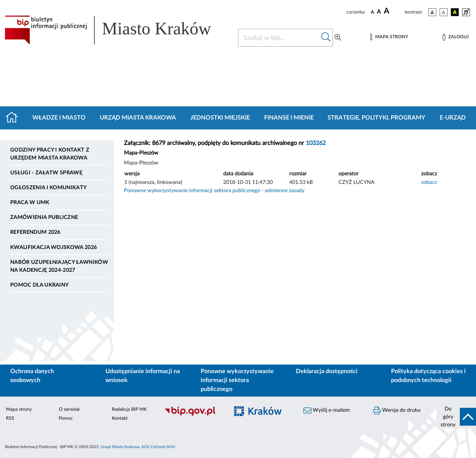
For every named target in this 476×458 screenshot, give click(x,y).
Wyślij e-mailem (327, 410)
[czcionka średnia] (379, 12)
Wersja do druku (397, 410)
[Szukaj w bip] (326, 38)
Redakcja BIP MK (129, 409)
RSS (10, 418)
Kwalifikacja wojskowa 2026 (54, 247)
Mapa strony (19, 409)
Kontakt (120, 418)
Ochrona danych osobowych (32, 376)
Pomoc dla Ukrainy (39, 285)
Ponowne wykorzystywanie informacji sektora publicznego (237, 380)
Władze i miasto (59, 118)
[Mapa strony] (389, 37)
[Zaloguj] (456, 37)
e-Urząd (453, 118)
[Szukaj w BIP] (279, 38)
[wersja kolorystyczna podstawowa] (432, 12)
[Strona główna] (14, 118)
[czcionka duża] (393, 11)
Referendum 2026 (35, 232)
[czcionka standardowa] (373, 12)
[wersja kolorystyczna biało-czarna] (444, 12)
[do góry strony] (456, 417)
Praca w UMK (30, 202)
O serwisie (69, 409)
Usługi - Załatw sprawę (46, 173)
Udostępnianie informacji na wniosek (143, 376)
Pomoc (66, 418)
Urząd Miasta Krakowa (138, 118)
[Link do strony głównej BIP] (117, 30)
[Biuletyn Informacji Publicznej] (193, 415)
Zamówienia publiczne (44, 217)
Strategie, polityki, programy (377, 118)
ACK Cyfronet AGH (158, 447)
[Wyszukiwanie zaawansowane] (338, 38)
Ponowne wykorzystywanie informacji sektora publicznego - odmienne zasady (214, 191)
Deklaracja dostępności (327, 371)
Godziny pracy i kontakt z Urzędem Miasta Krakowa (50, 154)
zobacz (429, 182)
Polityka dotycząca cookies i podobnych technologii (428, 376)
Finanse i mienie (289, 118)
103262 (316, 143)
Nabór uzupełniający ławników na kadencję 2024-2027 (59, 266)
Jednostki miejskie (220, 118)
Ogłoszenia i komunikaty (48, 188)
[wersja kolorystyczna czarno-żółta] (455, 12)
